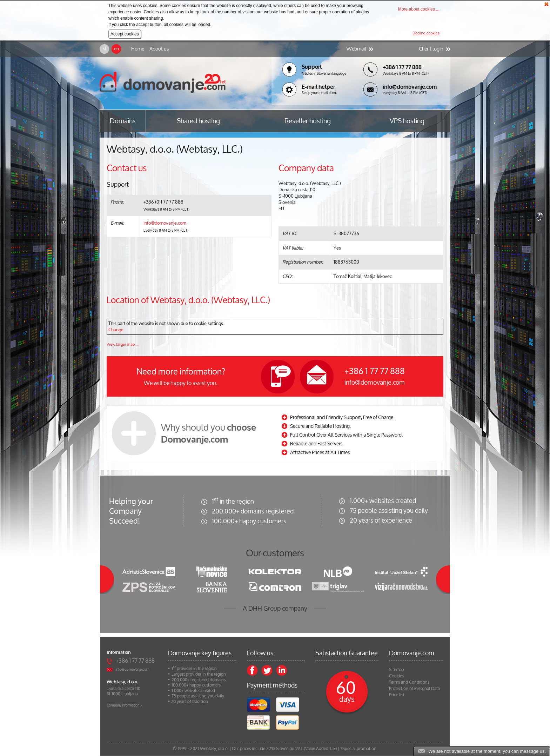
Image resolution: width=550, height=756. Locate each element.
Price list (397, 695)
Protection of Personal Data (414, 689)
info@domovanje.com (165, 223)
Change (116, 330)
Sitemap (397, 670)
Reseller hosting (308, 121)
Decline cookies (426, 33)
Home (138, 49)
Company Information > (124, 705)
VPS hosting (407, 121)
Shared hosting (198, 121)
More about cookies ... (419, 9)
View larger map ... (123, 344)
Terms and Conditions (409, 682)
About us (159, 49)
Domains (123, 121)
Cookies (396, 676)
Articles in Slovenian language (324, 74)
